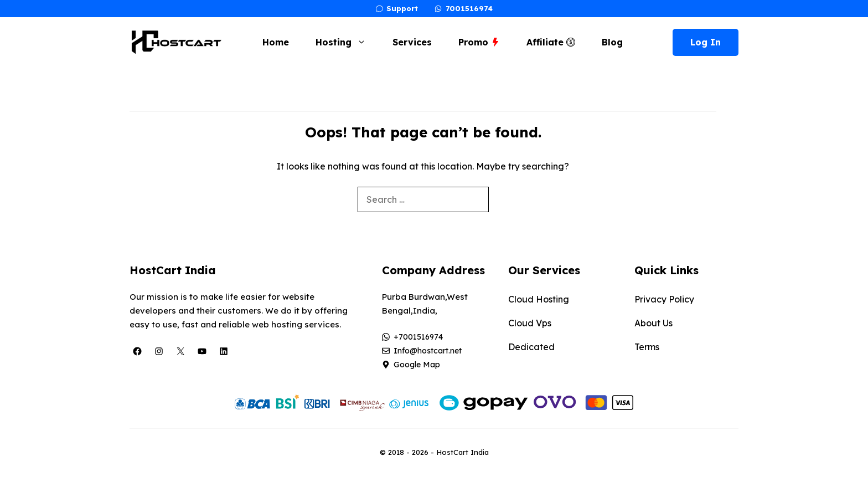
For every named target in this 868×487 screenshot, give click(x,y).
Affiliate (551, 42)
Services (412, 42)
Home (276, 42)
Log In (706, 42)
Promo (479, 42)
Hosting (346, 42)
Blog (612, 42)
